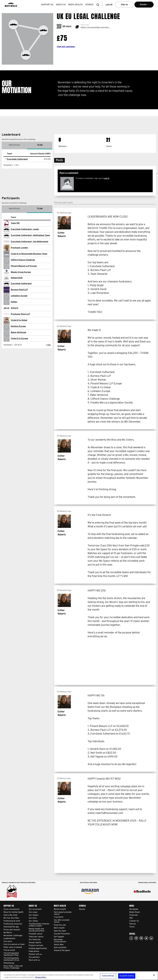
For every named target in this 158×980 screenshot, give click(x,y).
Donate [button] (144, 6)
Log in (106, 178)
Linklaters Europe (19, 296)
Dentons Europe (18, 326)
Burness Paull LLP (19, 290)
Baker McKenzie (18, 332)
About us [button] (61, 5)
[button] (99, 5)
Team (40, 145)
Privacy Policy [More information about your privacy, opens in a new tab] (41, 977)
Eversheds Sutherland (17, 159)
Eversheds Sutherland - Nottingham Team (30, 235)
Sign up (124, 5)
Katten (14, 302)
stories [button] (89, 5)
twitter (146, 938)
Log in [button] (109, 5)
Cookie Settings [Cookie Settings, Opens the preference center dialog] (108, 976)
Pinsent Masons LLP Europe (24, 266)
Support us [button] (47, 5)
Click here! (136, 938)
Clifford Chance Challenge (23, 260)
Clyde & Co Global (19, 320)
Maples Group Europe (21, 272)
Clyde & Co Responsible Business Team (29, 254)
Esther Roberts (62, 235)
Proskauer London (19, 248)
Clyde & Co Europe (19, 339)
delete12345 (17, 278)
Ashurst (14, 308)
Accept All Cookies (127, 976)
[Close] (154, 975)
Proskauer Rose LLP (20, 314)
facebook (131, 938)
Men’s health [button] (75, 5)
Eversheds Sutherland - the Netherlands (30, 242)
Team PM (15, 223)
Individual (14, 145)
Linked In (151, 938)
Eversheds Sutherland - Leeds (25, 229)
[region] (79, 976)
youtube (141, 938)
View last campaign (66, 47)
